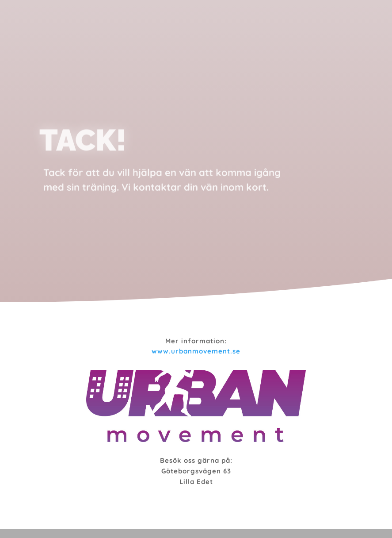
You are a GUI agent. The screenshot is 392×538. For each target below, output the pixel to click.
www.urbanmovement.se (196, 351)
